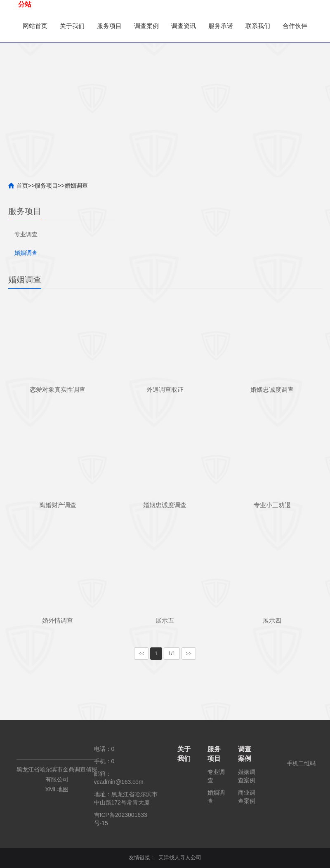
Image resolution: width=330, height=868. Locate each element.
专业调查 (26, 234)
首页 (22, 186)
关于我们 (75, 26)
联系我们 (269, 26)
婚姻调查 (76, 186)
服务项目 (113, 26)
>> (189, 654)
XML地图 (57, 789)
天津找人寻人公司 (180, 857)
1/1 (172, 654)
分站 (25, 4)
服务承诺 (230, 26)
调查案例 (152, 26)
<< (141, 654)
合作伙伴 (36, 59)
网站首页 (36, 26)
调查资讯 (191, 26)
